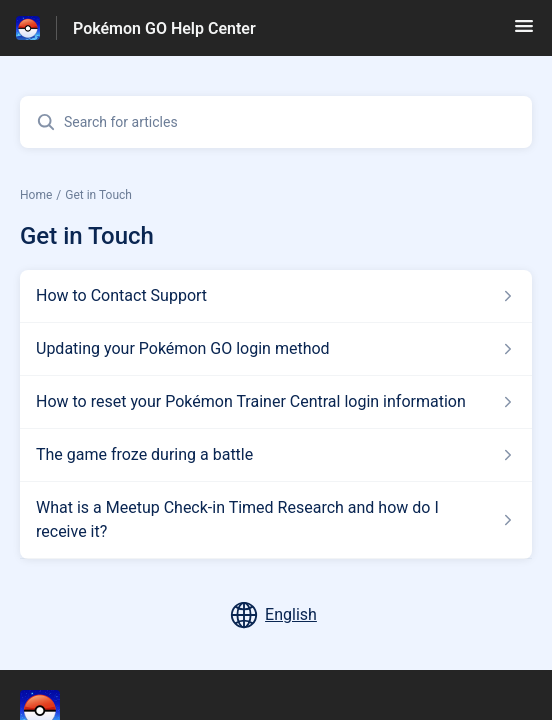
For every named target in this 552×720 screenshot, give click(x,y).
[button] (524, 32)
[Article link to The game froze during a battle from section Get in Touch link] (276, 455)
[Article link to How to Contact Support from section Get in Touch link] (276, 296)
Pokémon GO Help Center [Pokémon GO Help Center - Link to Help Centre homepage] (164, 28)
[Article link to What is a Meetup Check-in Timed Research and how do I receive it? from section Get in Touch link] (276, 520)
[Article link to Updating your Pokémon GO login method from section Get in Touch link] (276, 349)
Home (36, 195)
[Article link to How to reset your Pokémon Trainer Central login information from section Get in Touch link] (276, 402)
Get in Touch (98, 195)
